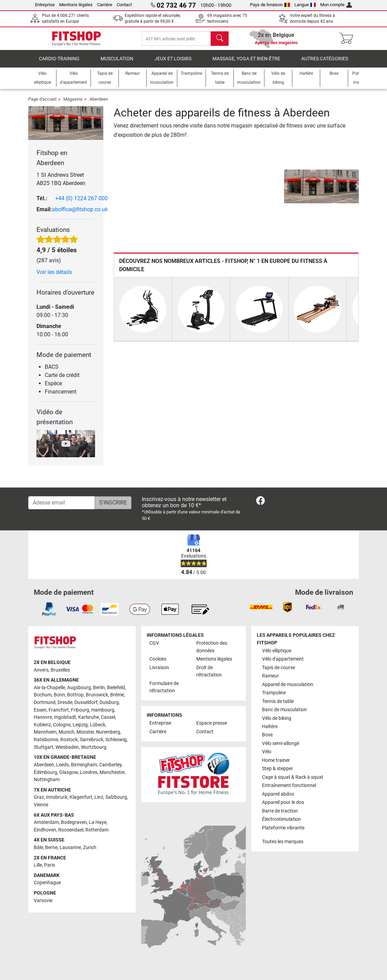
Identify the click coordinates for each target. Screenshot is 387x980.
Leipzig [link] (80, 725)
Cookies (158, 659)
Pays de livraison (270, 5)
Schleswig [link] (116, 740)
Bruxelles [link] (60, 670)
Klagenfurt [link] (81, 797)
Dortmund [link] (45, 702)
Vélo (267, 752)
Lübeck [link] (98, 725)
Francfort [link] (59, 710)
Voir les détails (54, 277)
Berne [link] (51, 848)
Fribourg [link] (80, 710)
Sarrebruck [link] (92, 740)
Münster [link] (85, 732)
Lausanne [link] (70, 848)
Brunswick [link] (97, 695)
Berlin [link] (99, 688)
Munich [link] (66, 732)
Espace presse (212, 723)
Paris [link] (50, 865)
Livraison (159, 668)
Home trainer (276, 760)
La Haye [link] (98, 822)
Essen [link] (40, 710)
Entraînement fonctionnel (289, 785)
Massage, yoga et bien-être (246, 64)
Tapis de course (279, 668)
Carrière (105, 5)
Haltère (270, 727)
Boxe (267, 735)
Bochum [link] (43, 695)
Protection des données (212, 647)
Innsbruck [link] (57, 797)
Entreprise (45, 5)
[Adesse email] (62, 503)
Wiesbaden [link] (67, 747)
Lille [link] (38, 865)
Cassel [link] (108, 717)
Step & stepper (278, 769)
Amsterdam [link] (46, 822)
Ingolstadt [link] (65, 717)
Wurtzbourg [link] (94, 747)
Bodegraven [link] (74, 822)
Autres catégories (325, 64)
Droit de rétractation (209, 671)
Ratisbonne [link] (46, 740)
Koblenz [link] (42, 725)
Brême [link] (117, 695)
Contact (124, 5)
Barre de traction (280, 811)
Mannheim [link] (45, 732)
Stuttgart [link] (44, 747)
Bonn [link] (59, 695)
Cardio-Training (59, 64)
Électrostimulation (281, 819)
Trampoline (274, 693)
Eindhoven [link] (45, 830)
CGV (154, 643)
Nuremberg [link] (108, 732)
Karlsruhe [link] (88, 717)
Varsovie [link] (43, 901)
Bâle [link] (38, 848)
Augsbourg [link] (79, 688)
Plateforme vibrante (283, 828)
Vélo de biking (277, 718)
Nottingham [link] (47, 780)
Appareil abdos (278, 794)
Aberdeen (99, 104)
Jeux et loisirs (173, 64)
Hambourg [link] (103, 710)
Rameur (270, 676)
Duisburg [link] (109, 702)
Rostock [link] (69, 740)
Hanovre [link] (43, 717)
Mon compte (336, 5)
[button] (285, 191)
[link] (260, 502)
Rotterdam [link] (97, 830)
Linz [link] (99, 797)
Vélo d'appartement (283, 659)
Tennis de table (278, 701)
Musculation (117, 64)
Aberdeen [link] (44, 765)
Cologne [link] (62, 725)
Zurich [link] (90, 848)
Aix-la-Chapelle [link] (49, 688)
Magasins (73, 104)
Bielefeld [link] (116, 688)
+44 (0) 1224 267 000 (81, 203)
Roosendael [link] (71, 830)
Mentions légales (76, 5)
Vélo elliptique (277, 651)
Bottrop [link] (75, 695)
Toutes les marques (283, 842)
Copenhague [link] (47, 883)
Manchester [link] (112, 772)
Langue (305, 5)
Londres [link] (89, 772)
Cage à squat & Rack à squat (293, 777)
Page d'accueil (42, 104)
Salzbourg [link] (116, 797)
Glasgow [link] (69, 772)
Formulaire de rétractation (164, 687)
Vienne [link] (41, 805)
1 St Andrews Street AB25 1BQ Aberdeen (61, 184)
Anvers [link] (41, 670)
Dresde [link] (65, 702)
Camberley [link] (110, 765)
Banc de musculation (284, 710)
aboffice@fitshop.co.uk (80, 214)
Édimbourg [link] (45, 772)
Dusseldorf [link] (86, 702)
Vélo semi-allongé (281, 743)
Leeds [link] (62, 765)
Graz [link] (39, 797)
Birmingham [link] (84, 765)
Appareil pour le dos (283, 802)
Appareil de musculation (288, 685)
